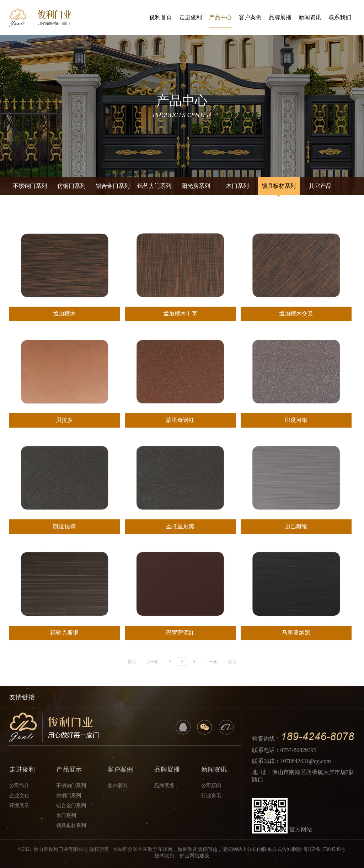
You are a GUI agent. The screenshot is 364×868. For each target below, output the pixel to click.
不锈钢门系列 (30, 186)
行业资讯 (211, 796)
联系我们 (340, 17)
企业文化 (19, 796)
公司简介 (19, 786)
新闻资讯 (310, 17)
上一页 (152, 662)
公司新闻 (211, 786)
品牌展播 (280, 17)
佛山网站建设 (194, 856)
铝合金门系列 (113, 186)
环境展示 (19, 806)
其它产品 (320, 186)
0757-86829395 (298, 750)
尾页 (232, 662)
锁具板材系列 (279, 186)
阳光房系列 (196, 186)
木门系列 (237, 186)
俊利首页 (161, 17)
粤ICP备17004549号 (325, 849)
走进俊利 (191, 17)
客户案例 (250, 17)
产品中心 (220, 21)
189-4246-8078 (317, 737)
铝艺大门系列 (154, 186)
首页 (132, 662)
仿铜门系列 (71, 186)
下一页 (212, 662)
